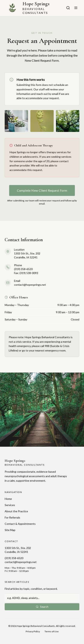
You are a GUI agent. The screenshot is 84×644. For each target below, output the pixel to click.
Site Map (10, 530)
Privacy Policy (33, 631)
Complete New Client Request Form (42, 190)
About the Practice (16, 511)
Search (42, 607)
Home (8, 499)
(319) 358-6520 (14, 558)
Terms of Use (52, 631)
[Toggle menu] (76, 8)
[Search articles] (68, 8)
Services (10, 505)
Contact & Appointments (20, 524)
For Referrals (12, 517)
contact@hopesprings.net (21, 562)
